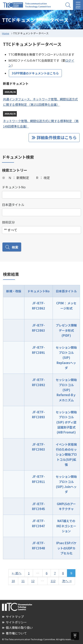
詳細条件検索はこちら (54, 137)
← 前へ (17, 573)
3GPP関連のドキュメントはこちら (35, 73)
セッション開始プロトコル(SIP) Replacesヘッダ (66, 357)
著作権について (14, 633)
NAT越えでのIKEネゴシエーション (66, 526)
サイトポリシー (14, 622)
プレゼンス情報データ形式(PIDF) (66, 330)
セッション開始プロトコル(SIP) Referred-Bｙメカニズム (66, 390)
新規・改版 (14, 291)
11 (23, 581)
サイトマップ (13, 617)
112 (53, 581)
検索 (12, 247)
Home (6, 33)
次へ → (67, 581)
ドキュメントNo (14, 187)
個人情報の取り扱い (17, 628)
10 (13, 581)
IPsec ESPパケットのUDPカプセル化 (66, 548)
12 (33, 581)
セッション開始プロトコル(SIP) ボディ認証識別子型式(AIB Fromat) (66, 422)
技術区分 (8, 222)
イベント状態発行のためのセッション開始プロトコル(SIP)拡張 (66, 454)
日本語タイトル (13, 205)
